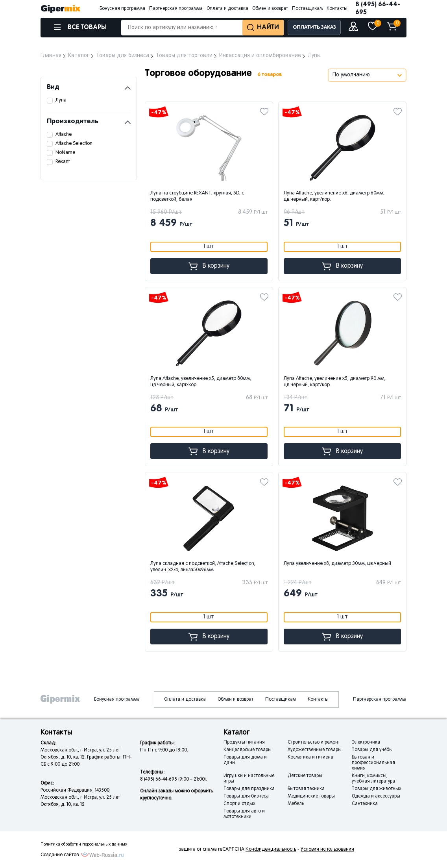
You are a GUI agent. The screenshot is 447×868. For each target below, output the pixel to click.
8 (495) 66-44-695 (378, 8)
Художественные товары (315, 750)
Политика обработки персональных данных (84, 844)
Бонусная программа (122, 9)
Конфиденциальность (271, 849)
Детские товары (305, 776)
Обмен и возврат (270, 9)
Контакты (337, 9)
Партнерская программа (176, 9)
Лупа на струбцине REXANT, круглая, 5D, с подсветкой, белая (197, 196)
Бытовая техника (306, 789)
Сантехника (365, 804)
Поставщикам (307, 9)
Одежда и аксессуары (376, 796)
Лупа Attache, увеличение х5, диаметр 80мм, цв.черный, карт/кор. (201, 382)
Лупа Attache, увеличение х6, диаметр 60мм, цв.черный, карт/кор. (334, 196)
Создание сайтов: (60, 855)
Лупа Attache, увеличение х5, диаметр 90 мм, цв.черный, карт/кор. (335, 382)
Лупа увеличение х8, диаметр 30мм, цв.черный (337, 564)
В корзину (209, 266)
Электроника (366, 742)
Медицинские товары (311, 796)
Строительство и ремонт (314, 742)
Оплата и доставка (227, 9)
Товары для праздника (249, 789)
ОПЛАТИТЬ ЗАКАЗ (314, 27)
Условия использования (327, 849)
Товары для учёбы (372, 750)
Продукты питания (244, 742)
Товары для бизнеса (246, 796)
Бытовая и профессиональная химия (373, 763)
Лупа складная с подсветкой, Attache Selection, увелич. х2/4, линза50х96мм (203, 567)
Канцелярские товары (248, 750)
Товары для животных (377, 789)
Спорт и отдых (239, 804)
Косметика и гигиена (310, 757)
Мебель (296, 804)
